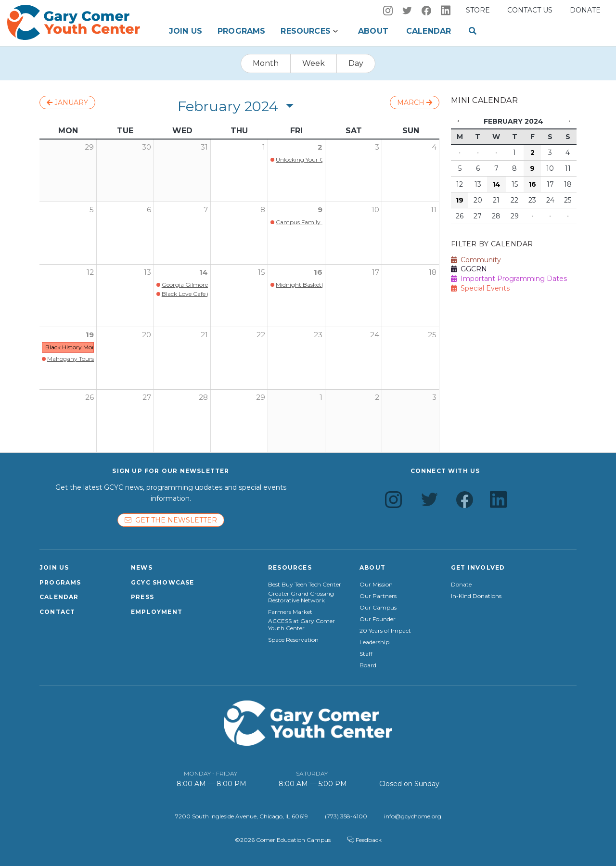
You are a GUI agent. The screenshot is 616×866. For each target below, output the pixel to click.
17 (376, 272)
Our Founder (378, 619)
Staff (366, 654)
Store (478, 10)
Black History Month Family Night (93, 347)
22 (261, 335)
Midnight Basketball (304, 285)
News (142, 567)
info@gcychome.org (413, 816)
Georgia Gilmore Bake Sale (199, 285)
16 (318, 272)
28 (203, 397)
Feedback (365, 840)
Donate (585, 10)
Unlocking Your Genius (307, 159)
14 (204, 272)
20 (147, 335)
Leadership (374, 642)
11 (434, 210)
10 (375, 210)
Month (266, 63)
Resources (305, 31)
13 (148, 272)
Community (476, 260)
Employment (157, 612)
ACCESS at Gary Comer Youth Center (302, 624)
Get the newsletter (171, 520)
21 (204, 335)
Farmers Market (290, 612)
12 (90, 272)
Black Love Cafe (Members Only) (207, 294)
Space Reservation (293, 640)
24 (375, 335)
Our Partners (378, 596)
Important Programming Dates (509, 279)
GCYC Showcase (163, 582)
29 (261, 397)
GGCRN (469, 269)
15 (262, 272)
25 (432, 335)
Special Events (480, 288)
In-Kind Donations (476, 596)
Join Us (186, 31)
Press (142, 597)
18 (433, 272)
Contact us (530, 10)
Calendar (429, 31)
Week (314, 63)
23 (318, 335)
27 (147, 397)
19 (90, 335)
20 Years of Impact (385, 631)
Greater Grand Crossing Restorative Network (301, 597)
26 (90, 397)
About (373, 31)
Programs (241, 31)
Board (368, 665)
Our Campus (378, 608)
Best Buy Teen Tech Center (305, 585)
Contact (57, 612)
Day (356, 63)
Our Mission (376, 585)
